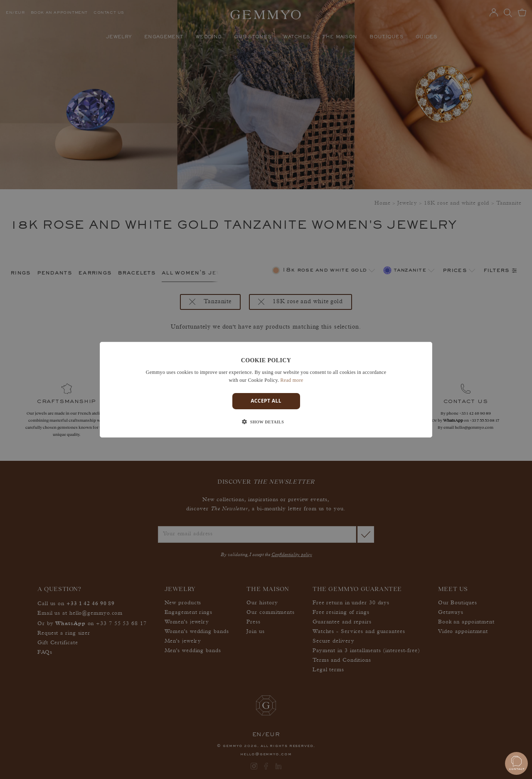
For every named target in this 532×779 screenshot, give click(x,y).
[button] (266, 422)
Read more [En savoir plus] (292, 380)
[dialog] (266, 389)
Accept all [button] (266, 401)
